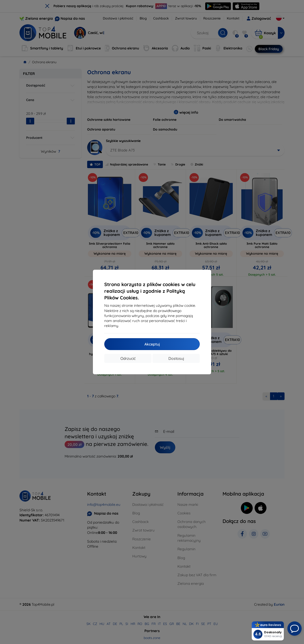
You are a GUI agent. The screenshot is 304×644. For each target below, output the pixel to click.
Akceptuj (152, 344)
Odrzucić (128, 358)
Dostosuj (176, 358)
